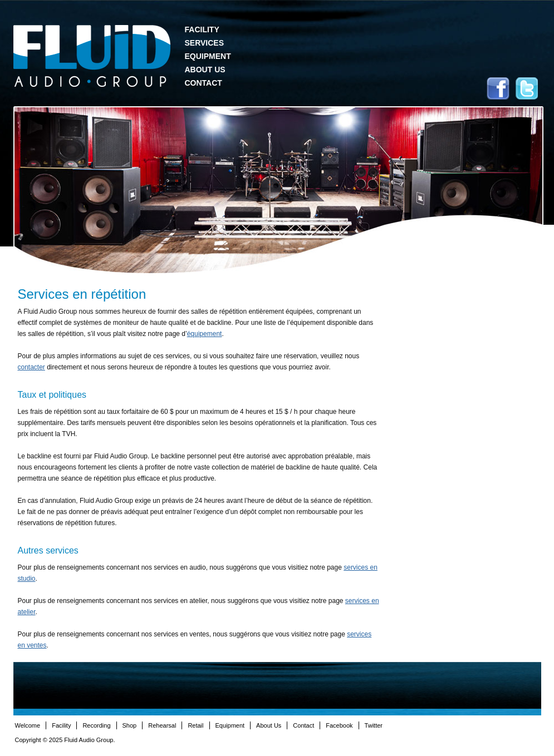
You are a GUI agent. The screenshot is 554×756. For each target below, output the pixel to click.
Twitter (527, 88)
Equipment (208, 56)
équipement (205, 334)
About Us (205, 70)
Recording (96, 725)
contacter (31, 367)
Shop (130, 725)
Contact (204, 83)
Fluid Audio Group (92, 56)
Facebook (498, 88)
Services (205, 43)
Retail (195, 725)
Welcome (28, 725)
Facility (202, 29)
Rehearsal (162, 725)
